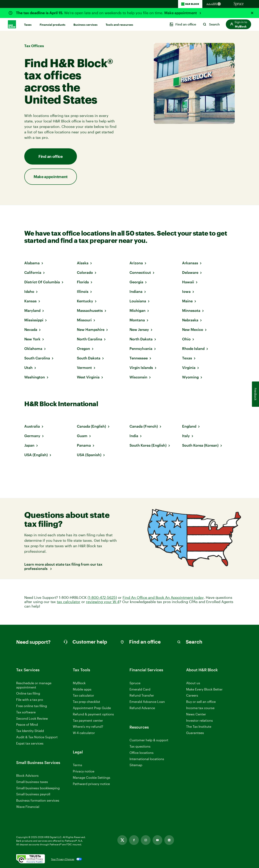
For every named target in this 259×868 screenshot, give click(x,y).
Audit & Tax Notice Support (37, 737)
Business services (85, 25)
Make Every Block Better (204, 689)
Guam (82, 436)
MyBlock (79, 683)
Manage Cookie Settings (92, 777)
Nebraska (190, 320)
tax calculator (69, 602)
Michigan (137, 310)
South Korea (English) (148, 445)
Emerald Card (140, 689)
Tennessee (139, 358)
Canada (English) (91, 426)
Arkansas (190, 263)
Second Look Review (32, 718)
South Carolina (37, 358)
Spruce (135, 683)
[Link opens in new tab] (122, 840)
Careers (192, 695)
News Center (196, 714)
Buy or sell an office (201, 702)
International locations (147, 759)
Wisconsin (138, 377)
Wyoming (190, 377)
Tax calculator (83, 695)
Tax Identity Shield (30, 731)
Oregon (83, 348)
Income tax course (200, 708)
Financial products (53, 25)
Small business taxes (32, 782)
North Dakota (141, 339)
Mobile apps (82, 689)
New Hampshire (91, 329)
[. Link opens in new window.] (31, 859)
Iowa (186, 291)
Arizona (136, 263)
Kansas (30, 301)
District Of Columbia (42, 282)
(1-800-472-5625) (102, 598)
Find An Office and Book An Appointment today (163, 598)
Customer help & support (149, 740)
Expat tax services (30, 743)
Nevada (31, 329)
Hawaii (188, 282)
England (189, 426)
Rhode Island (193, 348)
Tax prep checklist (87, 702)
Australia (32, 426)
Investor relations (200, 721)
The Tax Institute (199, 727)
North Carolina (90, 339)
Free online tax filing (32, 706)
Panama (84, 445)
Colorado (85, 272)
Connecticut (140, 272)
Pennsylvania (141, 348)
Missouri (84, 320)
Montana (137, 320)
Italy (186, 436)
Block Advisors (27, 776)
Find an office (51, 156)
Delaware (190, 272)
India (134, 436)
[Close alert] (252, 13)
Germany (32, 436)
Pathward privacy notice (91, 784)
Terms (77, 765)
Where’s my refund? (88, 726)
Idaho (29, 291)
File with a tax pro (30, 700)
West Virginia (88, 377)
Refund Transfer (142, 695)
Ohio (186, 339)
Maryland (32, 310)
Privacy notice (84, 771)
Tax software (26, 712)
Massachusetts (90, 310)
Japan (29, 445)
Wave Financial (28, 807)
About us (193, 683)
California (33, 272)
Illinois (83, 291)
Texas (187, 358)
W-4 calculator (84, 733)
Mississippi (34, 320)
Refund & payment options (93, 714)
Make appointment (181, 13)
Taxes (28, 25)
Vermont (84, 368)
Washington (35, 377)
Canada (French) (144, 426)
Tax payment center (88, 720)
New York (32, 339)
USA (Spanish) (89, 455)
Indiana (136, 291)
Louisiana (138, 301)
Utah (28, 368)
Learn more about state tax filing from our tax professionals (63, 567)
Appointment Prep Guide (92, 708)
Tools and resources (119, 25)
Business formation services (38, 800)
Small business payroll (33, 794)
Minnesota (191, 310)
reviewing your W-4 (103, 602)
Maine (187, 301)
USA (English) (36, 455)
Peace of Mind (27, 724)
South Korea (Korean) (200, 445)
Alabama (32, 263)
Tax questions (140, 746)
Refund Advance (142, 708)
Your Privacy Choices (63, 859)
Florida (83, 282)
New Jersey (139, 329)
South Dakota (89, 358)
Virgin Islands (141, 368)
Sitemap (136, 765)
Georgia (136, 282)
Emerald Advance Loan (147, 702)
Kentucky (85, 301)
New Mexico (193, 329)
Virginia (189, 368)
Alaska (83, 263)
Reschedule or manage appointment (34, 685)
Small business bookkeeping (38, 788)
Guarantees (195, 733)
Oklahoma (33, 348)
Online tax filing (28, 693)
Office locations (142, 753)
